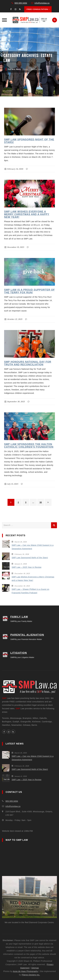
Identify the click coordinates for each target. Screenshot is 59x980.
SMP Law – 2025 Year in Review (26, 567)
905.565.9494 (21, 3)
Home (25, 69)
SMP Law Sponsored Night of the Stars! (30, 558)
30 (41, 502)
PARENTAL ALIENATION (27, 635)
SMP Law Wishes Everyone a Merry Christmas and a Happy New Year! (27, 214)
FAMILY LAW (19, 617)
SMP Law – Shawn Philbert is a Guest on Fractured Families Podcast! (30, 591)
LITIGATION (19, 653)
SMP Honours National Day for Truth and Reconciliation (28, 363)
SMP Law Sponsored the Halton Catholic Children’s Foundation (29, 446)
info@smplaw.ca (42, 3)
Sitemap (35, 968)
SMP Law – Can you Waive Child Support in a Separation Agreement (33, 547)
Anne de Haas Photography (25, 971)
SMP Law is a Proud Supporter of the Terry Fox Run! (29, 291)
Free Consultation (38, 9)
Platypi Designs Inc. (31, 975)
